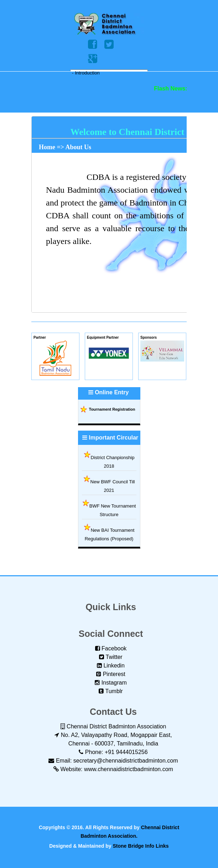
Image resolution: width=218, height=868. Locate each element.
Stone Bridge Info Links (141, 846)
